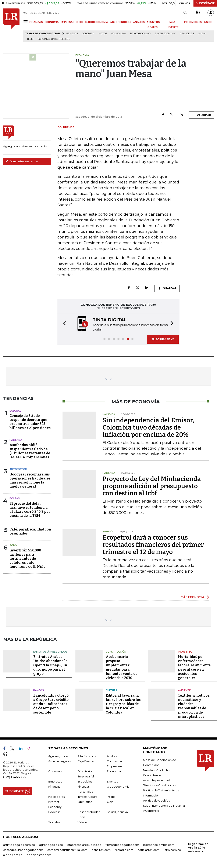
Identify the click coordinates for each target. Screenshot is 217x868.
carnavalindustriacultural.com (67, 849)
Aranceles (187, 34)
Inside (111, 796)
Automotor (18, 469)
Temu (30, 39)
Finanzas (54, 786)
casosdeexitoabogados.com (23, 849)
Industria (185, 651)
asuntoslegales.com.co (19, 844)
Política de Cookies (156, 800)
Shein (202, 34)
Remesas (72, 34)
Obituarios (85, 801)
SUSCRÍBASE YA (163, 339)
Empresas (55, 781)
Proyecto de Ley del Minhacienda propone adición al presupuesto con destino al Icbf (152, 486)
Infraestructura (87, 796)
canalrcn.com (101, 849)
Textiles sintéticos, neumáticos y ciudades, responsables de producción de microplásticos (194, 705)
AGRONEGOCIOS (121, 22)
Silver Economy (165, 34)
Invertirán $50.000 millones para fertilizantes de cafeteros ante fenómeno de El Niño (28, 558)
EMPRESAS (67, 22)
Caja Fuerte (86, 761)
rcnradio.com (124, 849)
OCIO (80, 22)
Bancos (39, 690)
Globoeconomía (118, 786)
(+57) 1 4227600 (15, 776)
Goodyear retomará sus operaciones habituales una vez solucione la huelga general (30, 480)
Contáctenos (152, 774)
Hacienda (16, 440)
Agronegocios (58, 755)
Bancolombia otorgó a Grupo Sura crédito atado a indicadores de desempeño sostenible (51, 703)
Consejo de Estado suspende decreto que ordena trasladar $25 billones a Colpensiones (30, 421)
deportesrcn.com (39, 854)
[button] (63, 324)
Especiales (85, 781)
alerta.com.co (13, 854)
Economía (114, 771)
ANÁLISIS (139, 22)
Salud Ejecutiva (117, 811)
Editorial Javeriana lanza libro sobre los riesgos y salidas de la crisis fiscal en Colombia (123, 703)
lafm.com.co (172, 849)
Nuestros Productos (157, 769)
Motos (103, 34)
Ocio (110, 801)
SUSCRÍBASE (205, 3)
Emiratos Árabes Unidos (50, 651)
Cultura (111, 690)
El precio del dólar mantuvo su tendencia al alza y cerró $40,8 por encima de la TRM (30, 509)
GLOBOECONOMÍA (96, 22)
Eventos (112, 781)
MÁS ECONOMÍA (193, 597)
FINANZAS (36, 22)
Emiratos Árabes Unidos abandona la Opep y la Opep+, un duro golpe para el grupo (50, 665)
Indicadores (56, 796)
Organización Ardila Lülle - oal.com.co (198, 847)
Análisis (112, 755)
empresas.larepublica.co (84, 844)
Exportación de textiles (54, 39)
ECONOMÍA (52, 22)
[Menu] (26, 22)
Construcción (116, 651)
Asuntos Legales (59, 761)
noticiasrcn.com (149, 849)
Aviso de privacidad (156, 780)
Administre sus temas (22, 161)
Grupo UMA (119, 34)
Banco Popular (140, 34)
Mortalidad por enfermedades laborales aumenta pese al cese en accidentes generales (194, 667)
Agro (13, 545)
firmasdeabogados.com (122, 844)
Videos (82, 821)
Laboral (15, 410)
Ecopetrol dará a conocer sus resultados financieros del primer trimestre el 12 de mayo (153, 544)
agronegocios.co (51, 844)
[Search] (185, 13)
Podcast (54, 811)
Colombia (88, 34)
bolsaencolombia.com (159, 844)
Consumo (55, 771)
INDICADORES (193, 22)
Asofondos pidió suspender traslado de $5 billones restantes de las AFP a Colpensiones (30, 451)
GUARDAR (201, 115)
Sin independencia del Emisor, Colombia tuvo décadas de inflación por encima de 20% (148, 427)
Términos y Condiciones (159, 785)
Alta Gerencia (87, 755)
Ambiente (184, 690)
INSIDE (208, 22)
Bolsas (15, 498)
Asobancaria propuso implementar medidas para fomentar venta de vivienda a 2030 (122, 667)
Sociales (54, 821)
